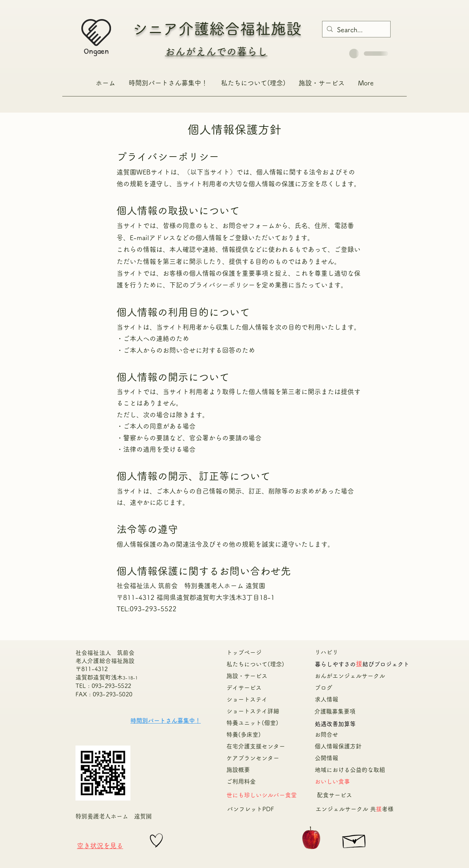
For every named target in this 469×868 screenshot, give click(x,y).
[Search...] (356, 30)
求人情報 (326, 699)
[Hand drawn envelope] (354, 839)
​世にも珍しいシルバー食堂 (262, 795)
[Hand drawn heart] (156, 840)
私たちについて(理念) (255, 664)
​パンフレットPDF (251, 809)
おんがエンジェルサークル (353, 676)
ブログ (324, 688)
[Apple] (311, 839)
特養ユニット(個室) (252, 723)
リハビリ (326, 652)
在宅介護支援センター (259, 746)
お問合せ (326, 735)
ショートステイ (247, 699)
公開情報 (326, 758)
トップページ (244, 652)
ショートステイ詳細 (253, 711)
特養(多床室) (244, 735)
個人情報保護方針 (338, 746)
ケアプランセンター (253, 758)
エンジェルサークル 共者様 (354, 809)
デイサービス (244, 688)
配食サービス (335, 795)
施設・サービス (247, 676)
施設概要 (238, 770)
